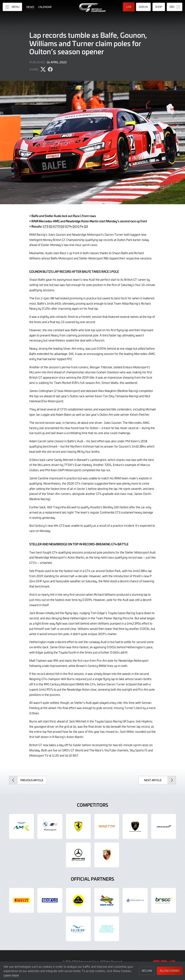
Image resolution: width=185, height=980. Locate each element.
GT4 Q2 (83, 226)
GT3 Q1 (48, 226)
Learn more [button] (11, 975)
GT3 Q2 (59, 226)
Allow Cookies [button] (170, 971)
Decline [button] (147, 971)
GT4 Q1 (71, 226)
